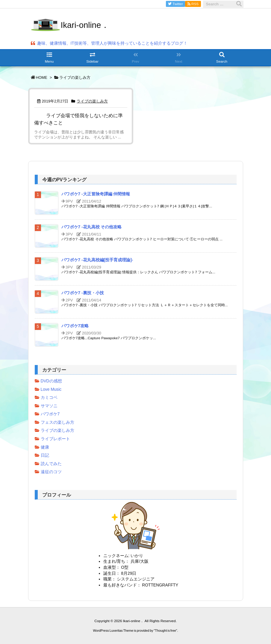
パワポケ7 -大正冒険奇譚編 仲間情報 (96, 194)
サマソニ (49, 406)
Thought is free (166, 631)
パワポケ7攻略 (75, 326)
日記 (45, 455)
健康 (45, 447)
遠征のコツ (51, 472)
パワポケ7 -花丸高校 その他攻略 (92, 227)
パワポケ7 (50, 414)
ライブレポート (55, 439)
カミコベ (49, 398)
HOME (42, 77)
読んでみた (51, 464)
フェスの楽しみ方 (57, 422)
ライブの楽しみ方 (92, 101)
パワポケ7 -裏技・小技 (83, 293)
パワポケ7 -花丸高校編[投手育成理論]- (97, 260)
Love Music (51, 389)
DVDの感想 (51, 381)
